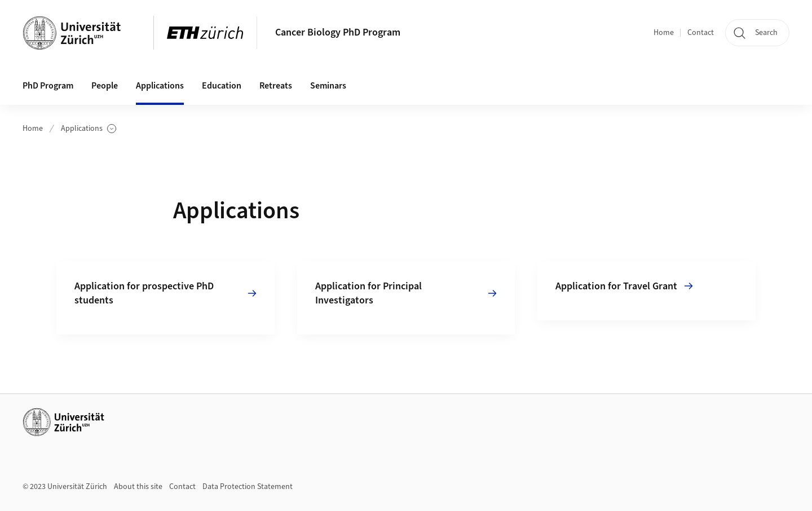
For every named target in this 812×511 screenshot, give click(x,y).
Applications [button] (160, 86)
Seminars (328, 86)
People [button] (105, 86)
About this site (138, 487)
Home (664, 33)
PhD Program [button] (48, 86)
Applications (89, 129)
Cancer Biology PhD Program (338, 32)
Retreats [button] (276, 86)
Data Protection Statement (248, 487)
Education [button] (222, 86)
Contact (701, 33)
